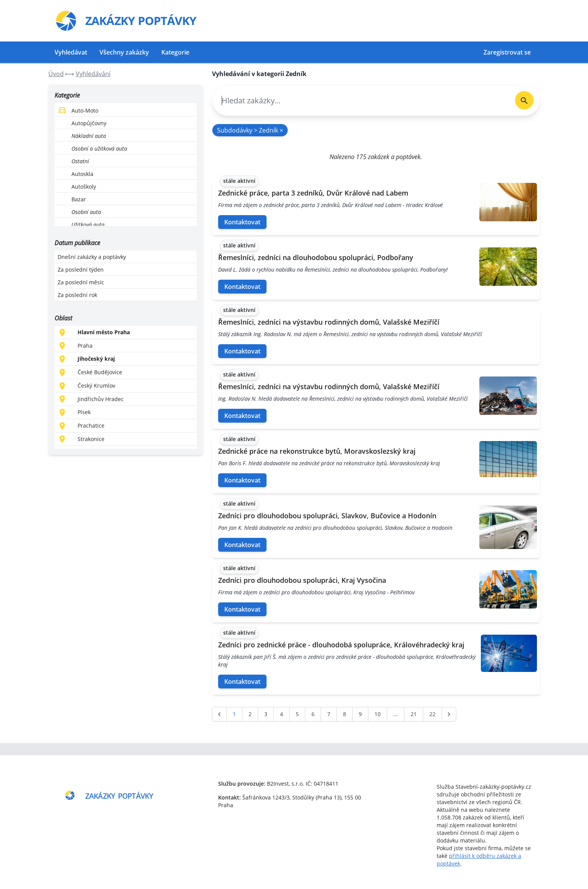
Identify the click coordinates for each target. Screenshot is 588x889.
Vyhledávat (71, 52)
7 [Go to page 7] (329, 714)
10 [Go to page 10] (378, 714)
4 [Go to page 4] (282, 714)
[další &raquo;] (449, 714)
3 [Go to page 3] (266, 714)
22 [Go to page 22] (432, 714)
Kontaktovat (242, 222)
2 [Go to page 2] (250, 714)
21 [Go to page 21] (414, 714)
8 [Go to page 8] (345, 714)
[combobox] (360, 100)
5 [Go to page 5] (297, 714)
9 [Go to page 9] (360, 714)
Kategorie (175, 52)
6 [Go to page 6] (313, 714)
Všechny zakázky (124, 52)
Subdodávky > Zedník (250, 130)
